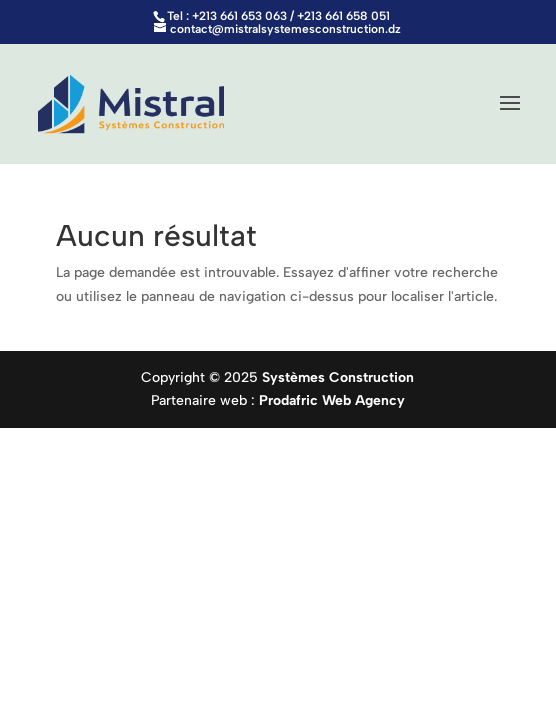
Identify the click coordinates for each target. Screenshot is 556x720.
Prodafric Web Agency (332, 400)
